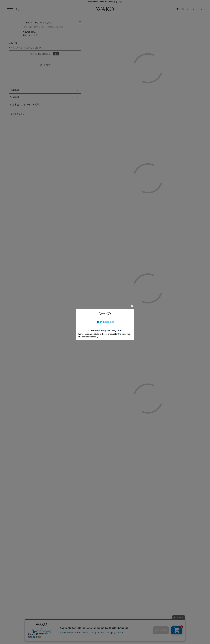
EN (182, 9)
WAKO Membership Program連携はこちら (105, 2)
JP (177, 9)
